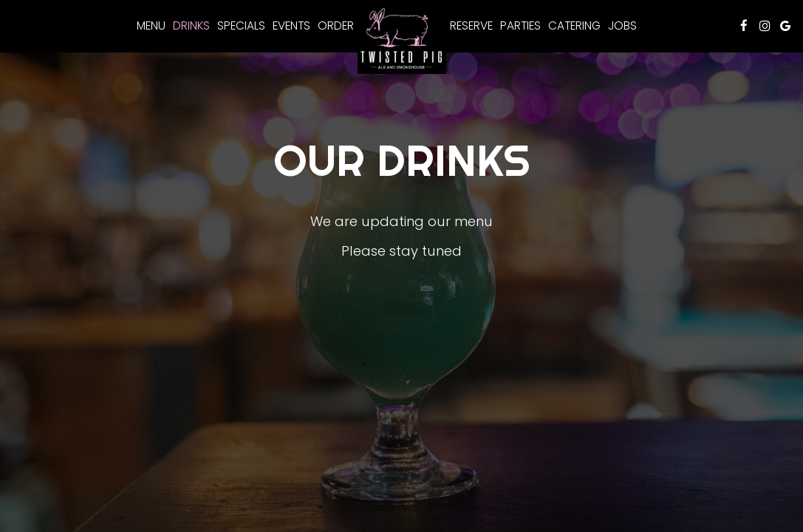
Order (336, 26)
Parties (520, 26)
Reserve (471, 26)
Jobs (622, 26)
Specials (241, 26)
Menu (151, 26)
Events (291, 26)
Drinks (191, 26)
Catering (574, 26)
